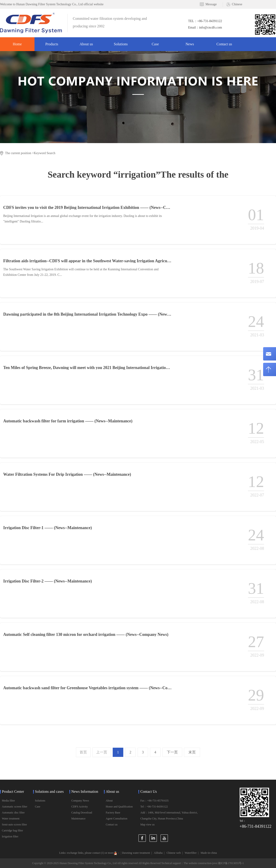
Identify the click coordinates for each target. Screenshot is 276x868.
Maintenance (78, 819)
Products (52, 44)
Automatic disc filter (13, 813)
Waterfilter (191, 853)
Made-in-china (209, 853)
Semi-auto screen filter (14, 825)
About (109, 801)
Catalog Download (82, 813)
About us (86, 44)
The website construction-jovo (200, 863)
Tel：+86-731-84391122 (154, 807)
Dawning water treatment (136, 853)
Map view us (147, 825)
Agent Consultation (117, 819)
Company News (80, 801)
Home (17, 44)
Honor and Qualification (119, 807)
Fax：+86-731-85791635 (154, 801)
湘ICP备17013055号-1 (231, 863)
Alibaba (158, 853)
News (190, 44)
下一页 (172, 752)
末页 (192, 752)
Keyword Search (45, 153)
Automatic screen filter (15, 807)
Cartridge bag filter (12, 831)
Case (155, 44)
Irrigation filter (10, 836)
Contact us (224, 44)
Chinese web (174, 853)
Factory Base (113, 813)
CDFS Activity (80, 807)
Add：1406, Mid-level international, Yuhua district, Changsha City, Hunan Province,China (169, 816)
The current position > (19, 153)
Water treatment (11, 819)
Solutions (121, 44)
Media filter (8, 801)
